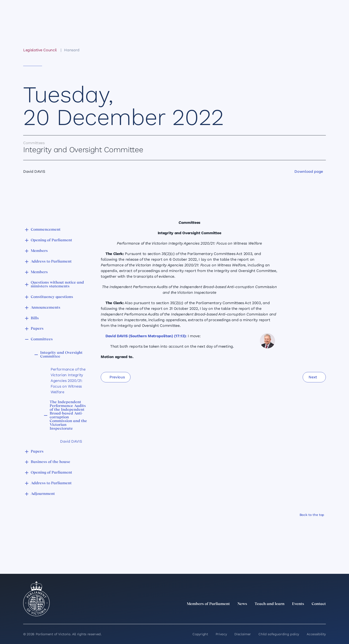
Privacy (221, 634)
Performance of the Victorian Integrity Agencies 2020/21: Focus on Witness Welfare (68, 381)
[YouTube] (313, 614)
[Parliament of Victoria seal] (36, 599)
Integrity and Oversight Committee (61, 355)
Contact (319, 604)
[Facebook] (302, 614)
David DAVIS (71, 441)
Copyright (200, 634)
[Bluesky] (323, 614)
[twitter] (271, 614)
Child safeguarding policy (279, 634)
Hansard (72, 50)
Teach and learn (270, 604)
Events (298, 604)
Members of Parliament (208, 604)
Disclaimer (243, 634)
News (242, 604)
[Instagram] (292, 614)
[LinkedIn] (281, 614)
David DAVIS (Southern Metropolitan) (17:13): (146, 336)
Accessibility (316, 634)
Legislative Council (40, 50)
